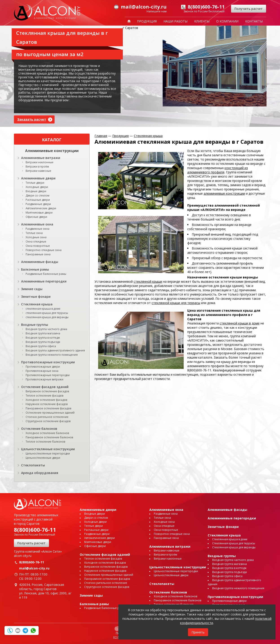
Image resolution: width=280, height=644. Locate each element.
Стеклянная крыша (37, 304)
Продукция (147, 21)
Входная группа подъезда (43, 342)
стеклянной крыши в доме (240, 323)
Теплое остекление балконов (45, 442)
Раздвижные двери (38, 204)
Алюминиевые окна (37, 224)
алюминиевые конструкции (224, 193)
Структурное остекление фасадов (48, 421)
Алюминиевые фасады (40, 262)
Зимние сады (32, 289)
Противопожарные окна (42, 371)
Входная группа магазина (43, 333)
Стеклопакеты (33, 465)
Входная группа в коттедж (43, 338)
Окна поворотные (38, 246)
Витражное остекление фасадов (47, 391)
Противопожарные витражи (44, 379)
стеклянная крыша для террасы (47, 313)
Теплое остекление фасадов (44, 396)
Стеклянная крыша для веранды (234, 547)
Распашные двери (38, 200)
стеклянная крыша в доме (43, 309)
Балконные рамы (35, 269)
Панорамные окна (38, 254)
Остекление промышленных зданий (50, 413)
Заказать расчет (32, 119)
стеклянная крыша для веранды (47, 317)
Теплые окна (34, 233)
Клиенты (202, 21)
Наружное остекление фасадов (47, 404)
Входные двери (36, 191)
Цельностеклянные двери (43, 458)
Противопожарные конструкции (48, 362)
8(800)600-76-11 (35, 530)
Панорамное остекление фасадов (48, 408)
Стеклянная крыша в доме (230, 539)
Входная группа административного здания (55, 350)
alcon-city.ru (23, 556)
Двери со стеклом (37, 195)
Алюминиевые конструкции (52, 151)
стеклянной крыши (148, 281)
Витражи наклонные (40, 162)
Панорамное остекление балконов (49, 437)
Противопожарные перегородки (48, 375)
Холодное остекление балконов (47, 433)
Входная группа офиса (41, 346)
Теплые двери (35, 183)
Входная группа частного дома (46, 329)
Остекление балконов (39, 429)
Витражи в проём (37, 167)
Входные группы (35, 325)
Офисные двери (36, 217)
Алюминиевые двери (38, 178)
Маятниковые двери (39, 213)
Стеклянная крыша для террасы (234, 543)
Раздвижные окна (37, 229)
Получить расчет (249, 9)
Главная (101, 136)
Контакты (254, 21)
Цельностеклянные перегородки (48, 453)
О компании (227, 21)
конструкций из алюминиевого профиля (218, 170)
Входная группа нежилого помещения (52, 355)
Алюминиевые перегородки (44, 281)
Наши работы (175, 21)
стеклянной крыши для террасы (176, 303)
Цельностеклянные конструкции (48, 449)
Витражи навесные (38, 171)
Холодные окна (36, 237)
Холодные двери (37, 187)
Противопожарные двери (43, 367)
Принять (198, 632)
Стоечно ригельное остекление (47, 417)
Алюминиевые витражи (41, 158)
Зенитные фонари (36, 297)
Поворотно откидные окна (44, 250)
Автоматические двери (41, 208)
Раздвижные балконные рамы (46, 274)
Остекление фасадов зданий (45, 387)
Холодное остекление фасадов (46, 400)
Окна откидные (36, 241)
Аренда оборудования (40, 473)
